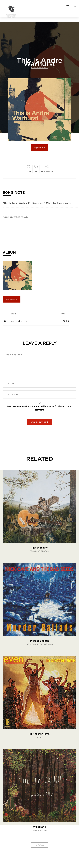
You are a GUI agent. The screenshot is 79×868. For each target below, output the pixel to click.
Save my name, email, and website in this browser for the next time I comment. (39, 408)
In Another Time (40, 734)
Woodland (39, 827)
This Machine (40, 548)
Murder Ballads (40, 641)
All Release (40, 845)
